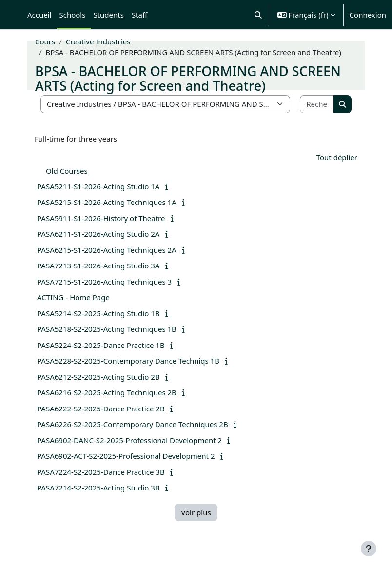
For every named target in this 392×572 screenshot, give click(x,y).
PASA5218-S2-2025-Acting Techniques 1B (107, 329)
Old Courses (67, 171)
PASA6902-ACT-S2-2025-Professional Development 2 (126, 456)
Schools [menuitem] (72, 15)
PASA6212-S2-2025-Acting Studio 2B (98, 377)
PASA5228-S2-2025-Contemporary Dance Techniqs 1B (128, 361)
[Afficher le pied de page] (369, 549)
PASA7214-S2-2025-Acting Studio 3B (98, 488)
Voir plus (196, 512)
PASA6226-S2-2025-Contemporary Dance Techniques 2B (133, 424)
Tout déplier (337, 157)
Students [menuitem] (108, 15)
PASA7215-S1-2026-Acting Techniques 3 (104, 282)
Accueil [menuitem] (39, 15)
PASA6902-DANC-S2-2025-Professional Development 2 (129, 440)
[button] (258, 15)
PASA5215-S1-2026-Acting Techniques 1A (107, 202)
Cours (45, 41)
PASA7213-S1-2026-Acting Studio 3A (98, 266)
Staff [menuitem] (139, 15)
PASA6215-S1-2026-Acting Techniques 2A (107, 250)
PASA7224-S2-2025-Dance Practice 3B (101, 472)
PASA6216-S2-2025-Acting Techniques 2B (107, 392)
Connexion (368, 15)
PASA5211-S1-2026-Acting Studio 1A (98, 186)
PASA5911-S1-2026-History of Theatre (101, 218)
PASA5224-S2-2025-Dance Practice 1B (101, 345)
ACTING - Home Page (73, 297)
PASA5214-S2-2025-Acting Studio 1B (98, 313)
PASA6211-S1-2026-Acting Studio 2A (98, 234)
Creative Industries (98, 41)
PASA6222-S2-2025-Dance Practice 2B (101, 409)
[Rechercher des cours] (317, 104)
